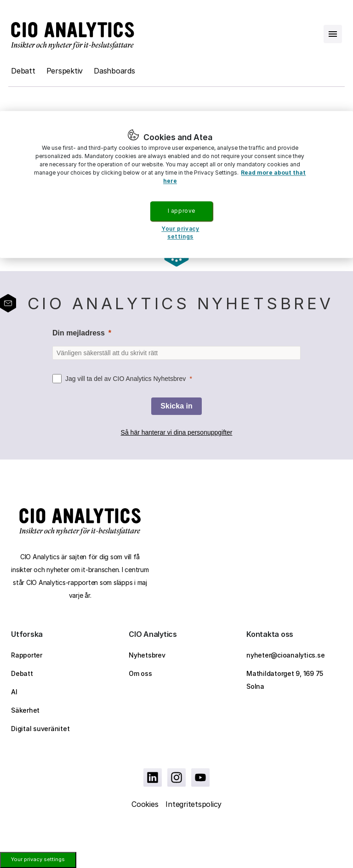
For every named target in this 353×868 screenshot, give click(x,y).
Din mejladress (79, 333)
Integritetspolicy (194, 804)
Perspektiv (65, 71)
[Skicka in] (176, 406)
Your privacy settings (38, 859)
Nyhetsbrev (147, 655)
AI (14, 692)
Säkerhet (25, 710)
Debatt (23, 71)
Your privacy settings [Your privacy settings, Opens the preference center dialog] (180, 233)
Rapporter (27, 655)
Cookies (145, 804)
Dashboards (114, 71)
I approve (182, 211)
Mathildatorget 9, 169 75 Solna (285, 680)
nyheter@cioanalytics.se (285, 655)
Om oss (140, 673)
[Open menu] (333, 34)
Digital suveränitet (40, 729)
